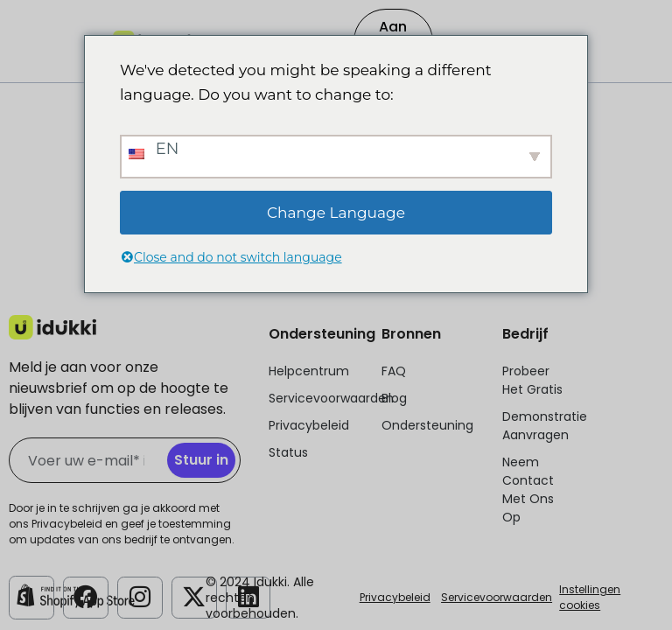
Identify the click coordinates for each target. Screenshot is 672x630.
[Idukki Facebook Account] (86, 596)
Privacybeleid (395, 597)
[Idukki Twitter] (194, 596)
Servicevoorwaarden (497, 597)
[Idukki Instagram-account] (140, 596)
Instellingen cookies (590, 597)
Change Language (336, 213)
